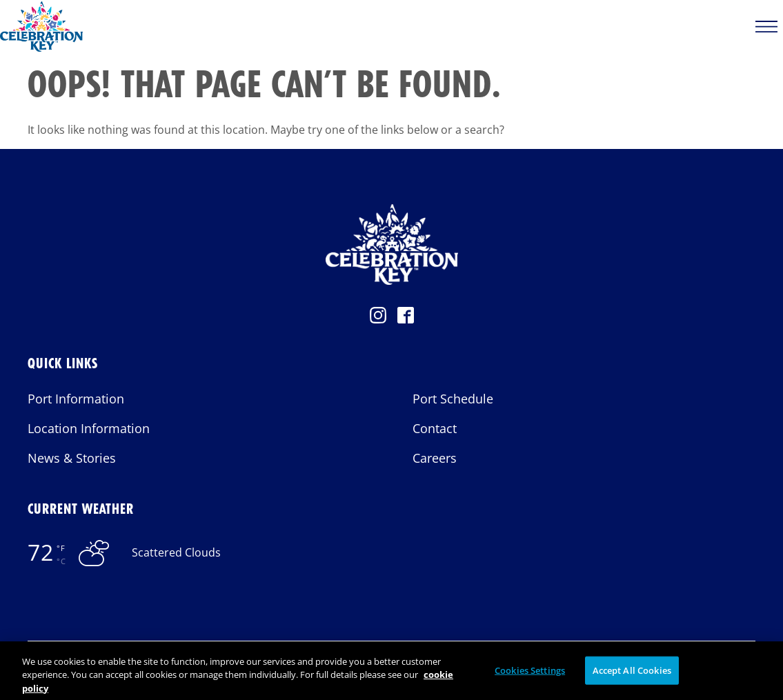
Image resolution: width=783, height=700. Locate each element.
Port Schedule (453, 399)
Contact (435, 428)
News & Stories (72, 458)
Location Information (89, 428)
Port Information (76, 399)
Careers (435, 458)
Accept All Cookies (632, 676)
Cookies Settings (530, 676)
